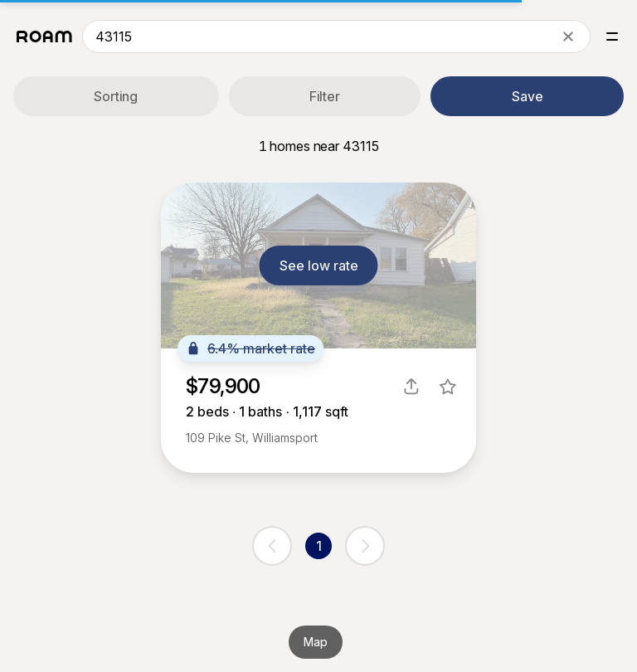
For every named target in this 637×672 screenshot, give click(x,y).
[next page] (365, 546)
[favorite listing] (448, 387)
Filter (325, 96)
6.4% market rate (250, 348)
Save (528, 96)
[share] (411, 387)
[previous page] (272, 546)
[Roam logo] (44, 37)
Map (316, 642)
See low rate (319, 265)
